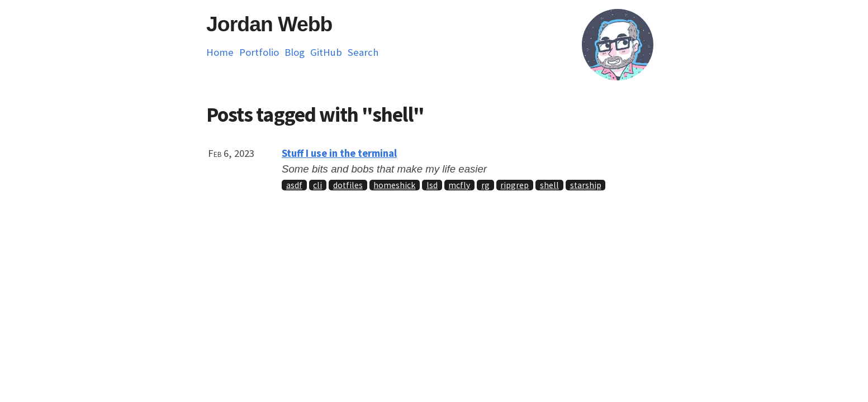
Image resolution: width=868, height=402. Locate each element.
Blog (295, 52)
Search (363, 52)
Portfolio (259, 52)
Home (220, 52)
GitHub (326, 52)
